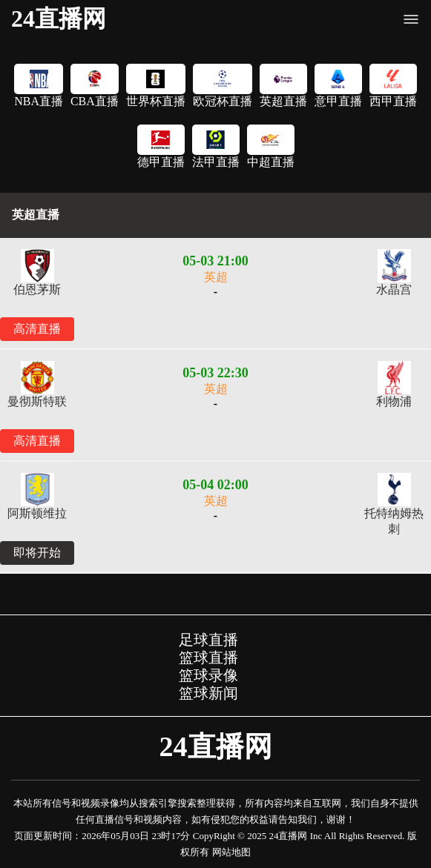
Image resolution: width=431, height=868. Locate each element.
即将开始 (37, 553)
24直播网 (59, 19)
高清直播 (37, 329)
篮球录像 (208, 675)
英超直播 (36, 215)
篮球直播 (208, 657)
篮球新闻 (208, 693)
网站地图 (231, 852)
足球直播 (208, 640)
